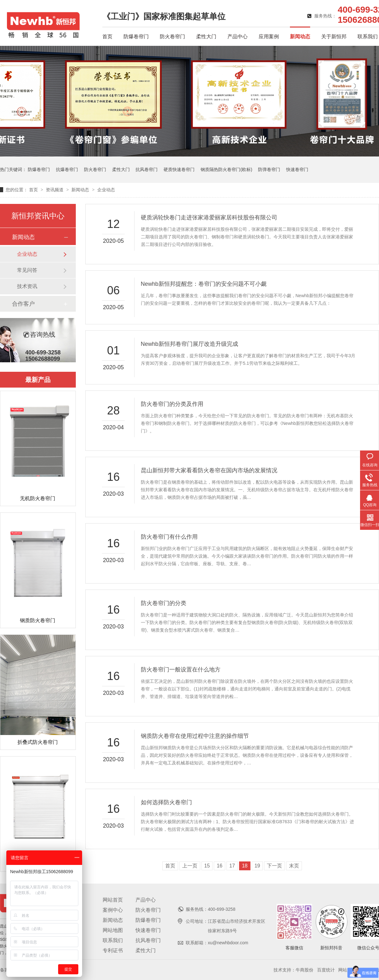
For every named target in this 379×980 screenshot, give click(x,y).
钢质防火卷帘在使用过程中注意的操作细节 (195, 736)
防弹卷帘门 (269, 169)
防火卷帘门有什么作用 (169, 537)
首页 (107, 37)
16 (220, 866)
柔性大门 (206, 37)
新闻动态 (300, 37)
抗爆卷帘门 (67, 169)
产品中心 (238, 37)
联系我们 (368, 37)
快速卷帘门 (297, 169)
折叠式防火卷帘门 (38, 742)
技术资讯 (27, 286)
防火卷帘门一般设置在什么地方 (181, 670)
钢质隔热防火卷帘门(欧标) (226, 169)
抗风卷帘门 (147, 169)
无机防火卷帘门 (38, 498)
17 (232, 866)
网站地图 (113, 930)
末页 (294, 866)
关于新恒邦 (334, 37)
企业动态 (106, 190)
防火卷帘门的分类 (164, 603)
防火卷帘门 (172, 37)
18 (245, 866)
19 (257, 866)
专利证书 (113, 950)
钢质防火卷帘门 (38, 620)
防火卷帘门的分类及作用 (172, 404)
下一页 (274, 866)
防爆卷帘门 (136, 37)
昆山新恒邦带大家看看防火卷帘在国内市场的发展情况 (209, 470)
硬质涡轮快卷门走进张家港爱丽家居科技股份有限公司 (209, 217)
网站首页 (113, 900)
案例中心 (113, 910)
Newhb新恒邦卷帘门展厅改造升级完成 (189, 344)
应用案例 (269, 37)
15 (207, 866)
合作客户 (23, 304)
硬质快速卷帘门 (179, 169)
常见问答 (27, 270)
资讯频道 (55, 190)
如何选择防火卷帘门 (166, 802)
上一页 (190, 866)
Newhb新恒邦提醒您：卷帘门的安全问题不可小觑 (204, 284)
